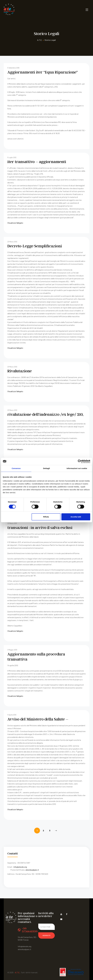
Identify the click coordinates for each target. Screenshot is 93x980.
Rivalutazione (18, 369)
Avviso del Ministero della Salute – (34, 709)
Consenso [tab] (16, 468)
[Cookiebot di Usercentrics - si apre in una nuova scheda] (80, 461)
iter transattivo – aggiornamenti (33, 161)
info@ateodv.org (20, 857)
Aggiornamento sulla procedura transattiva (42, 650)
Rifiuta (46, 517)
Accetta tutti (76, 517)
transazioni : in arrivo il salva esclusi (36, 524)
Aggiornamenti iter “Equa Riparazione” (39, 72)
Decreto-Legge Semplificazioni (32, 244)
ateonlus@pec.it (32, 859)
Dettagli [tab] (46, 468)
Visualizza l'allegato (15, 222)
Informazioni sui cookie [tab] (77, 468)
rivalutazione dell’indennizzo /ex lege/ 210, (41, 412)
